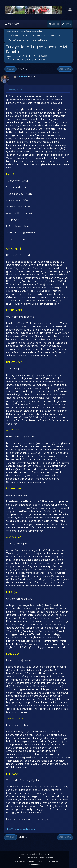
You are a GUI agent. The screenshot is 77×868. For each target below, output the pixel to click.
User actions (65, 69)
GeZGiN (22, 77)
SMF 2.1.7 (21, 858)
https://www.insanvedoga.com (20, 829)
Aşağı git (10, 69)
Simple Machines (46, 858)
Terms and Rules (33, 854)
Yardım (22, 854)
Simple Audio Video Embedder (23, 861)
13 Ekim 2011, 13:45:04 (14, 90)
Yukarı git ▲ (45, 854)
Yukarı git (11, 837)
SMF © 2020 (32, 858)
